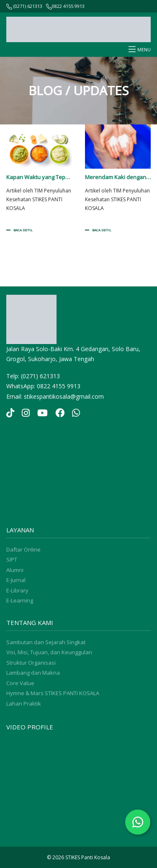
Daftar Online (23, 549)
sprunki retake (9, 513)
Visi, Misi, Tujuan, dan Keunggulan (49, 652)
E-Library (17, 590)
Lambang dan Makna (33, 673)
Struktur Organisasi (31, 663)
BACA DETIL (23, 230)
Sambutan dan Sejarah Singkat (46, 642)
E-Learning (20, 600)
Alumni (15, 570)
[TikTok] (10, 414)
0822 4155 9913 (68, 6)
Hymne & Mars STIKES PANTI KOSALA (53, 693)
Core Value (20, 683)
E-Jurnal (16, 580)
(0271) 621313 (24, 6)
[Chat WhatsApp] (138, 822)
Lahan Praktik (24, 704)
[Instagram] (26, 414)
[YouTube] (42, 414)
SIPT (12, 559)
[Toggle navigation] (132, 49)
